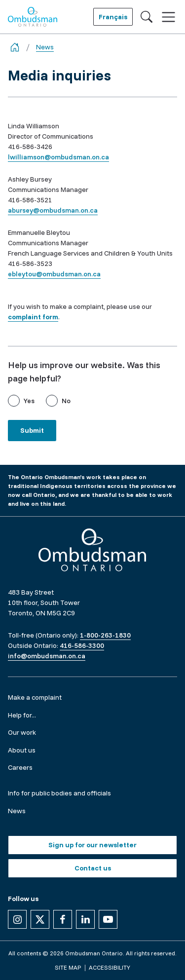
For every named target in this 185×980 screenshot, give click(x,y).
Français (113, 17)
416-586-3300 (82, 645)
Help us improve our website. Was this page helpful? (84, 372)
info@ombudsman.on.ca (47, 656)
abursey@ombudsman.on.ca (53, 210)
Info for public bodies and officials (59, 793)
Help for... (22, 715)
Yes (29, 401)
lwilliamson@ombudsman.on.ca (58, 157)
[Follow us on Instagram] (17, 919)
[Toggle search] (147, 17)
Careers (20, 767)
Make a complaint (35, 697)
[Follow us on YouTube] (108, 919)
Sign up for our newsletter (92, 845)
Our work (22, 732)
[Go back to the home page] (15, 47)
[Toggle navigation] (168, 17)
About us (22, 750)
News (45, 47)
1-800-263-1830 (105, 635)
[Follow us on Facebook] (63, 919)
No (66, 401)
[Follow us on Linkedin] (85, 919)
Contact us (93, 868)
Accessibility (110, 967)
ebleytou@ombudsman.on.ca (54, 274)
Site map (68, 967)
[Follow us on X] (40, 919)
